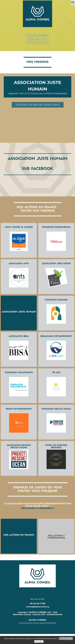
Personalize (39, 641)
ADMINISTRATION (54, 615)
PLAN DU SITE (39, 615)
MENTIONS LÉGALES (22, 615)
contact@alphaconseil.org (37, 607)
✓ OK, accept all (66, 638)
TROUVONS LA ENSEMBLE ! (37, 508)
